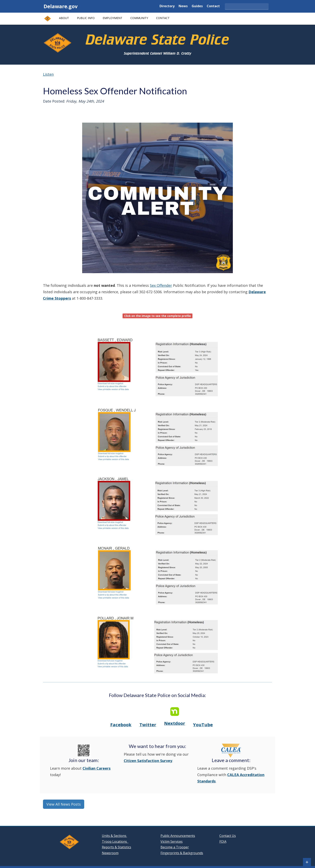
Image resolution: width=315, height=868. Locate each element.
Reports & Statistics (117, 847)
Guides (197, 6)
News (183, 6)
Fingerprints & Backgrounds (182, 853)
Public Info (86, 18)
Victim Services (172, 842)
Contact (213, 6)
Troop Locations (115, 842)
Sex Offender (161, 285)
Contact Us (228, 836)
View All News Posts (64, 804)
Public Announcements (178, 836)
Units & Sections (115, 836)
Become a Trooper (175, 847)
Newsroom (110, 853)
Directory (167, 6)
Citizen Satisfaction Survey (148, 761)
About (64, 18)
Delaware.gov (61, 6)
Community (139, 18)
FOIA (223, 842)
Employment (112, 18)
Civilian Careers (97, 768)
